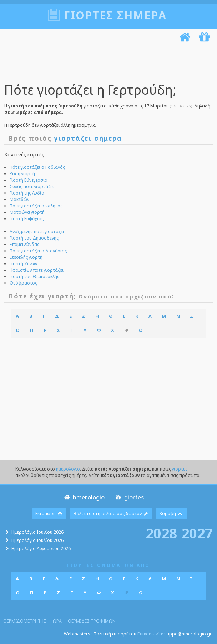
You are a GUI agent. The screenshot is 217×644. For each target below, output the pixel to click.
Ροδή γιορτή (22, 173)
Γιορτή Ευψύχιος (27, 218)
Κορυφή (171, 513)
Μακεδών (19, 199)
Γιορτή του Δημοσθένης (34, 238)
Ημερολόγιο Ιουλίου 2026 (37, 540)
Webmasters (77, 633)
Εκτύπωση (49, 513)
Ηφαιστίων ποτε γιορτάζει (37, 270)
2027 (197, 532)
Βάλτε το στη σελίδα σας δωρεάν (111, 513)
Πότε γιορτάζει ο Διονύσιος (38, 250)
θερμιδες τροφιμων (92, 621)
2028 (161, 532)
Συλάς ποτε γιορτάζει (32, 186)
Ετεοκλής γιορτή (26, 257)
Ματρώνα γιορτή (27, 212)
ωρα (57, 621)
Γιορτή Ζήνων (23, 263)
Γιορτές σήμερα (115, 15)
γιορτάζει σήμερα (88, 138)
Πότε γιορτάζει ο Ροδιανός (37, 167)
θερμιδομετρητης (25, 621)
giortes (129, 497)
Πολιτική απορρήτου (115, 633)
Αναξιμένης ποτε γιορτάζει (37, 231)
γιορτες (180, 469)
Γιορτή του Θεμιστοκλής (34, 276)
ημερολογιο (68, 469)
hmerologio (84, 497)
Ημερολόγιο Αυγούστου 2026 (41, 548)
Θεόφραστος (23, 283)
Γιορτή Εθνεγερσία (29, 180)
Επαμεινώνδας (24, 244)
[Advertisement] (107, 64)
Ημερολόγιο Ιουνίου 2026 (37, 532)
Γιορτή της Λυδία (27, 193)
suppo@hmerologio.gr (188, 633)
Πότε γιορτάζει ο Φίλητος (36, 205)
